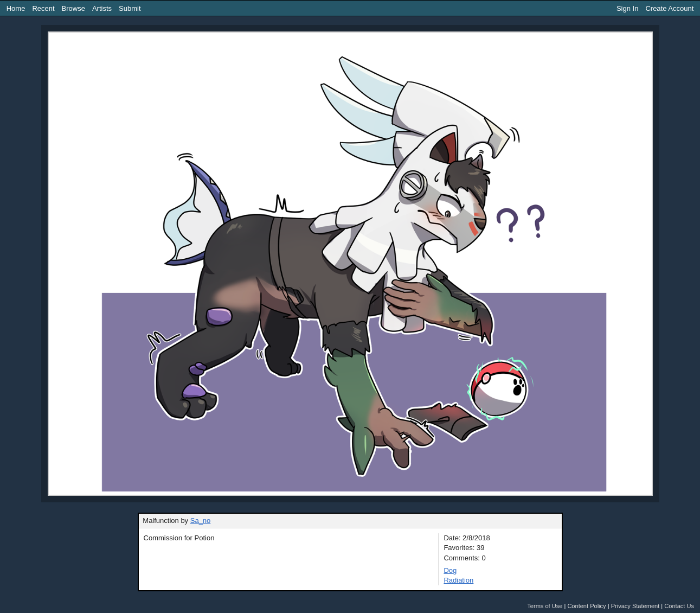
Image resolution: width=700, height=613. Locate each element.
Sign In (627, 8)
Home (16, 8)
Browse (73, 8)
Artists (102, 8)
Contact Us (679, 606)
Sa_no (201, 521)
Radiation (458, 580)
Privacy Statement (635, 606)
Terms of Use (545, 606)
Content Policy (586, 606)
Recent (43, 8)
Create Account (669, 8)
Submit (130, 8)
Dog (450, 570)
